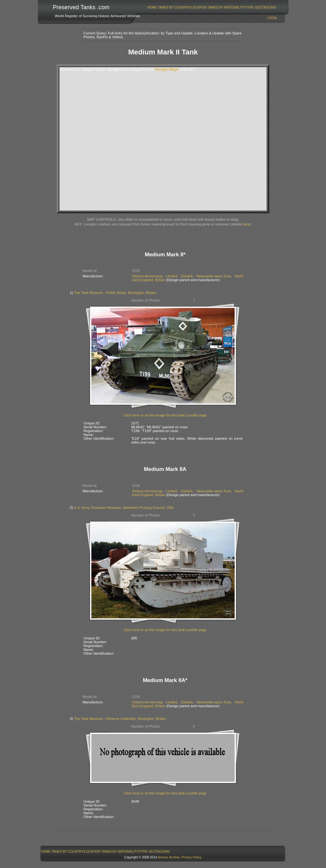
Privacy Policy (191, 857)
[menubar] (212, 7)
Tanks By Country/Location (182, 7)
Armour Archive (169, 857)
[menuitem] (152, 7)
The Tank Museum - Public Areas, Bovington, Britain (115, 293)
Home (152, 7)
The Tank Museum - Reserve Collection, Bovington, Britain (120, 719)
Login (272, 18)
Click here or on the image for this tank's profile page (165, 415)
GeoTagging (266, 7)
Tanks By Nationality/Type (231, 7)
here (246, 224)
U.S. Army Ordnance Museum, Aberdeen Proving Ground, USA (124, 508)
